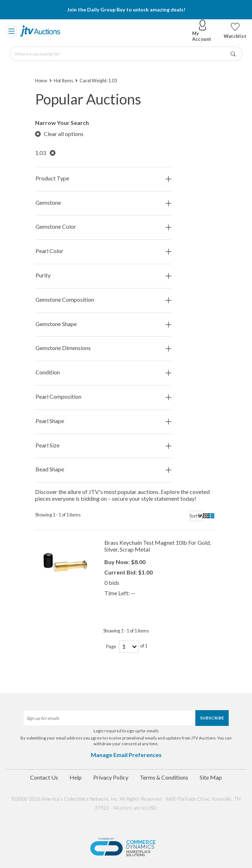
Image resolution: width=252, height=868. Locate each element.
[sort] (196, 516)
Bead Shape (103, 469)
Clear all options (59, 134)
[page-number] (129, 647)
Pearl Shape (103, 421)
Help (76, 777)
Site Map (211, 777)
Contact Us (44, 777)
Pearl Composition (103, 397)
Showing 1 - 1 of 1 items (58, 515)
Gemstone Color (103, 227)
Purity (103, 275)
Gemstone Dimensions (103, 348)
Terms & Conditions (164, 777)
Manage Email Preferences (126, 755)
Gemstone (103, 203)
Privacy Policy (111, 777)
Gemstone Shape (103, 324)
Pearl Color (103, 251)
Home (41, 81)
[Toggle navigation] (11, 31)
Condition (103, 372)
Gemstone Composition (103, 300)
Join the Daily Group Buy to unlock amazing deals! (126, 9)
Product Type (103, 178)
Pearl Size (103, 445)
